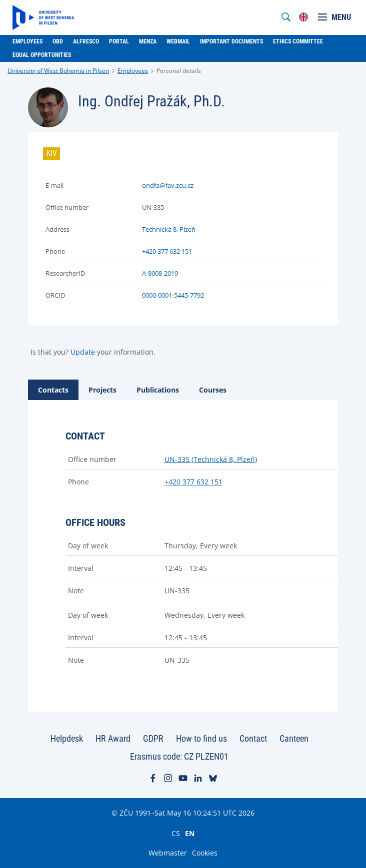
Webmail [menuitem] (178, 41)
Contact (253, 738)
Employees (133, 71)
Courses (213, 390)
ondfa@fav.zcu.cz (168, 185)
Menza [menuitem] (148, 41)
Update (83, 352)
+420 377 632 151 (167, 251)
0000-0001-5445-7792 (173, 295)
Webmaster (168, 853)
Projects (102, 390)
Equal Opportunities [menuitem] (42, 55)
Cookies (205, 853)
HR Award (113, 738)
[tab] (53, 390)
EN (190, 833)
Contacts (53, 390)
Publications (158, 390)
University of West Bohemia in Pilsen (58, 71)
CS (176, 833)
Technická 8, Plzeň (169, 229)
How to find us (201, 738)
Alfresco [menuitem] (86, 41)
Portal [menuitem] (119, 41)
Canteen (294, 738)
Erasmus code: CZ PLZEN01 (179, 756)
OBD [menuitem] (58, 41)
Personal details (179, 71)
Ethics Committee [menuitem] (298, 41)
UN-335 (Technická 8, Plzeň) (211, 459)
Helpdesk (67, 738)
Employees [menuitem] (27, 41)
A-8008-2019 (160, 273)
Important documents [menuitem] (231, 41)
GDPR (153, 738)
